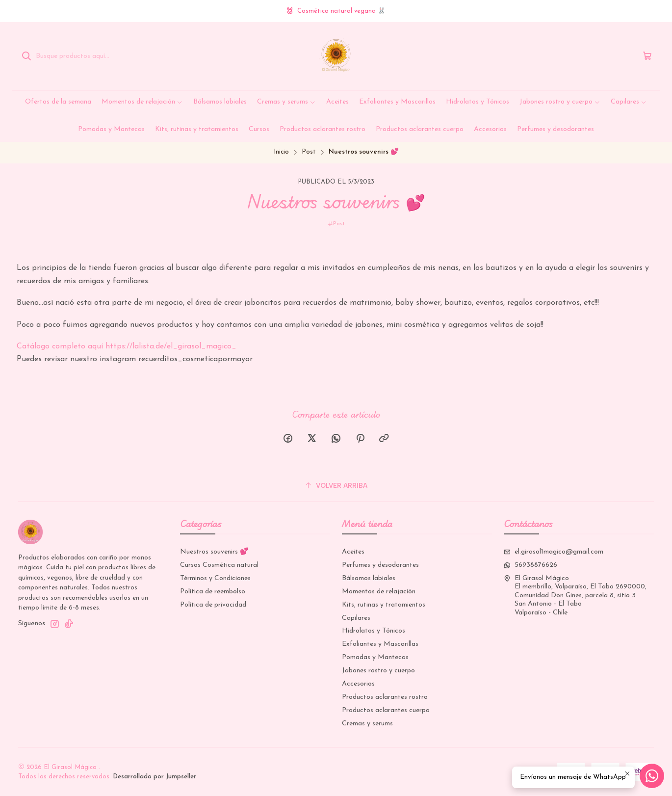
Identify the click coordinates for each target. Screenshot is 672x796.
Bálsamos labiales (369, 578)
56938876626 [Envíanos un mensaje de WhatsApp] (530, 565)
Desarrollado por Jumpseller (155, 777)
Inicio (281, 152)
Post (309, 152)
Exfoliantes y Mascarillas (380, 644)
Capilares (356, 618)
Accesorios (358, 684)
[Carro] (647, 56)
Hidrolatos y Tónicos (374, 631)
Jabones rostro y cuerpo (378, 671)
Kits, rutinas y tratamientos (384, 605)
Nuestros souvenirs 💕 (214, 552)
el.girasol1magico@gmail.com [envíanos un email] (554, 552)
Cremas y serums (367, 724)
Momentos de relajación (379, 592)
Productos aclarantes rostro (385, 697)
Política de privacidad (213, 605)
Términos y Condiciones (215, 578)
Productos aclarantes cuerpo (386, 710)
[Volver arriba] (336, 486)
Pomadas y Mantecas (375, 657)
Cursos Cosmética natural (219, 565)
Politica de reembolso (213, 592)
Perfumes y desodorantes (380, 565)
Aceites (353, 552)
